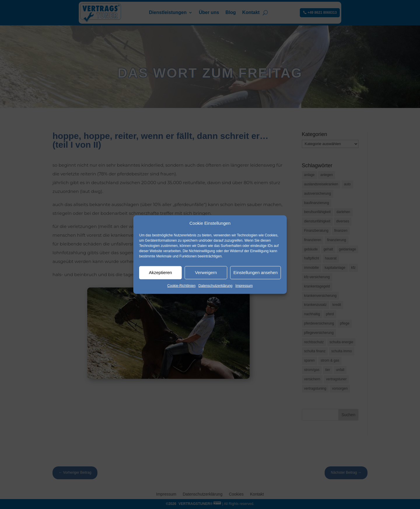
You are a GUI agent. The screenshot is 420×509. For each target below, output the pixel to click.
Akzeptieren (160, 272)
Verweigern (206, 272)
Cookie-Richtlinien (182, 286)
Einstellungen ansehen (256, 272)
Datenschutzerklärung (215, 286)
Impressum (244, 286)
